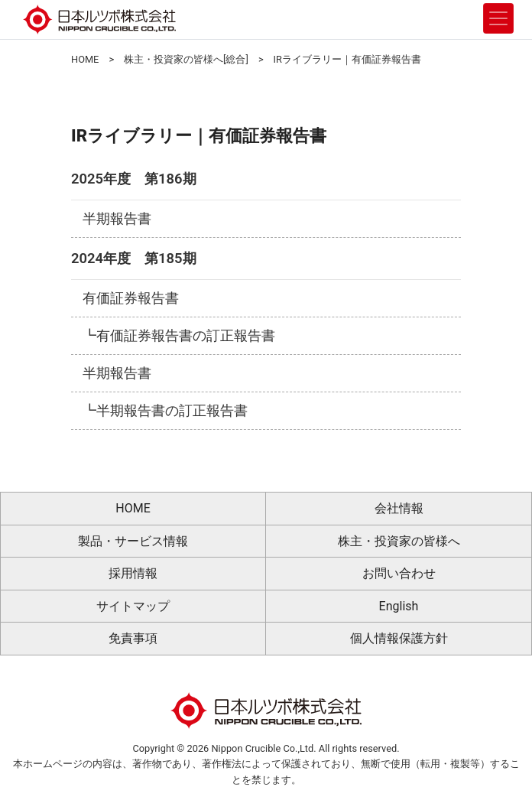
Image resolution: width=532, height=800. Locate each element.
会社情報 (399, 508)
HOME (85, 59)
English (399, 606)
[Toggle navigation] (498, 18)
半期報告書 (117, 219)
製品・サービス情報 (133, 541)
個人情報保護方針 (399, 638)
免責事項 (133, 638)
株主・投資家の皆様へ (399, 541)
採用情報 (133, 573)
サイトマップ (133, 606)
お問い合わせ (399, 573)
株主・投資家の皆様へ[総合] (186, 59)
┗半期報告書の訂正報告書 (165, 411)
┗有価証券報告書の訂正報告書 (179, 336)
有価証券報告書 (131, 298)
